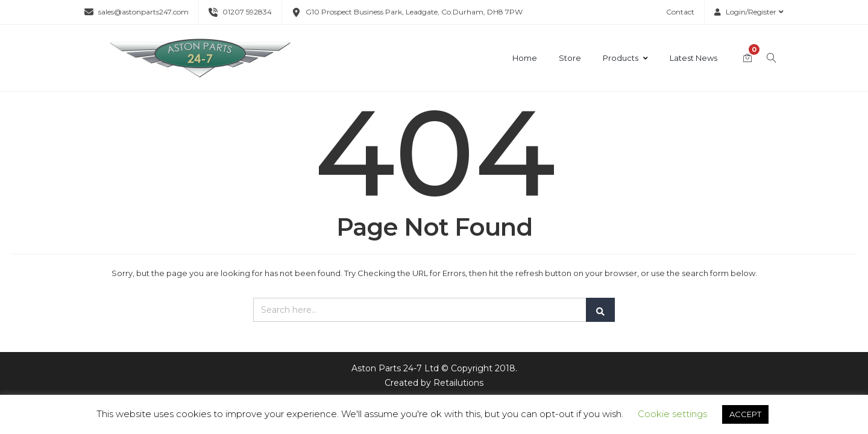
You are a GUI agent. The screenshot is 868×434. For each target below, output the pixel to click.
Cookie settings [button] (672, 414)
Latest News (693, 58)
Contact (680, 12)
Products (625, 58)
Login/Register (749, 12)
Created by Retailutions (434, 383)
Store (570, 58)
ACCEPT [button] (745, 414)
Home (525, 58)
